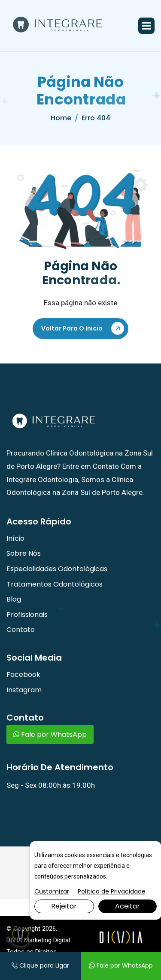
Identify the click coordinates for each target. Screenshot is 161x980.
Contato (21, 630)
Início (15, 538)
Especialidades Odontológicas (57, 569)
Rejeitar (64, 906)
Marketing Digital (47, 940)
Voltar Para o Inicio (72, 328)
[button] (146, 26)
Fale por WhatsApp (50, 734)
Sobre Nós (24, 553)
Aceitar (128, 906)
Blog (14, 599)
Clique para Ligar (40, 965)
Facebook (23, 675)
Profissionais (27, 615)
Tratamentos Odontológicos (55, 584)
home (61, 118)
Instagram (24, 690)
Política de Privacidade (112, 891)
